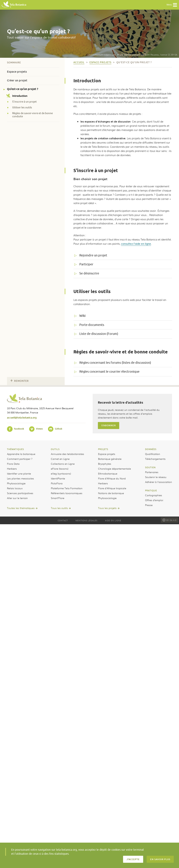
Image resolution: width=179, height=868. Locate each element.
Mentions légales (86, 520)
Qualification (153, 454)
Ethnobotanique (108, 473)
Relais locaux (15, 488)
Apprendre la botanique (21, 454)
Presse (149, 505)
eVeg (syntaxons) (61, 473)
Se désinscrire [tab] (89, 273)
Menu (172, 5)
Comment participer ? (20, 459)
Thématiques (15, 449)
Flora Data (13, 464)
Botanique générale (110, 459)
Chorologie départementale (114, 469)
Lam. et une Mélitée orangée (114, 55)
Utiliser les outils (22, 108)
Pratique (151, 490)
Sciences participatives (20, 493)
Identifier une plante (19, 473)
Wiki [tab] (83, 316)
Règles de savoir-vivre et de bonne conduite (33, 115)
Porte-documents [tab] (92, 325)
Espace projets (17, 72)
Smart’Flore (58, 498)
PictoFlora (57, 483)
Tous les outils (59, 508)
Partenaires (152, 472)
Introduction (17, 96)
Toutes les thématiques (21, 508)
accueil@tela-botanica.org (22, 418)
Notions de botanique (111, 493)
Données (151, 449)
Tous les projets (107, 508)
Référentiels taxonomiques (67, 493)
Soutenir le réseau (156, 477)
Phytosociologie (16, 483)
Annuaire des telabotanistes (67, 454)
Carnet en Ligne (60, 459)
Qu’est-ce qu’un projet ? (23, 89)
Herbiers (12, 469)
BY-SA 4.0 (169, 520)
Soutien (150, 467)
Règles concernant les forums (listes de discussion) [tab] (115, 363)
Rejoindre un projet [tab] (93, 255)
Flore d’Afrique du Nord (112, 478)
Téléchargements (155, 459)
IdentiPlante (58, 478)
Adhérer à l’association (159, 482)
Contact (63, 520)
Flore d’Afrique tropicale (112, 488)
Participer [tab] (86, 264)
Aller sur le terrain (17, 498)
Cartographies (154, 495)
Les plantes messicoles (20, 478)
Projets (103, 449)
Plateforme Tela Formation (67, 488)
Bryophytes (105, 464)
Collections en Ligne (63, 464)
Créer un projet (17, 80)
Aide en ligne (113, 520)
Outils (55, 449)
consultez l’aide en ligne (136, 244)
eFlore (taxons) (60, 469)
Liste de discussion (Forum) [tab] (99, 334)
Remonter (20, 381)
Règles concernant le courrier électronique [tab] (109, 372)
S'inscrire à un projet (24, 102)
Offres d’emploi (154, 500)
